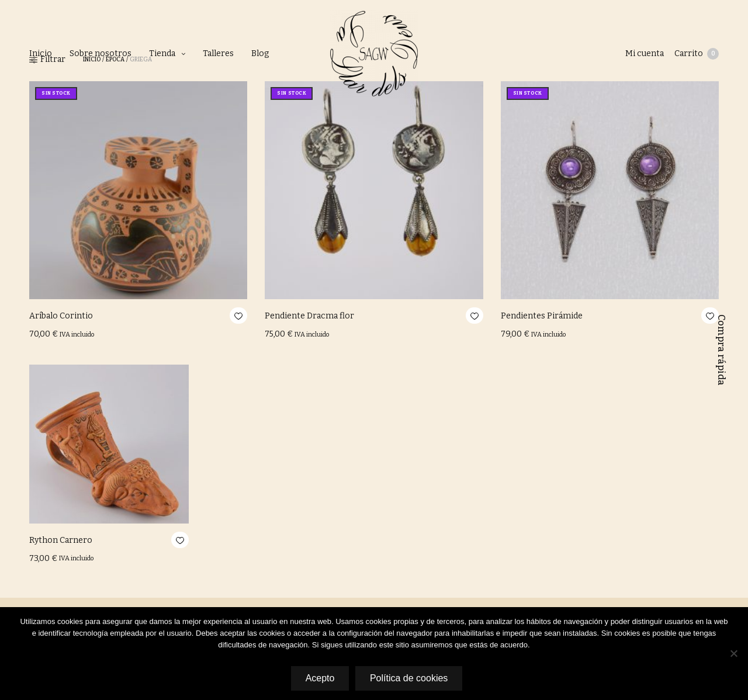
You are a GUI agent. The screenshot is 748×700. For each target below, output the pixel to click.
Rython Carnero (61, 540)
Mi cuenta (643, 53)
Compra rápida (721, 350)
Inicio (41, 53)
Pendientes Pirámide (542, 316)
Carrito (697, 54)
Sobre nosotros (101, 53)
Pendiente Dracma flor (309, 316)
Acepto (319, 679)
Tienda (162, 53)
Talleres (218, 53)
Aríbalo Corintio (61, 316)
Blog (260, 53)
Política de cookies (410, 679)
